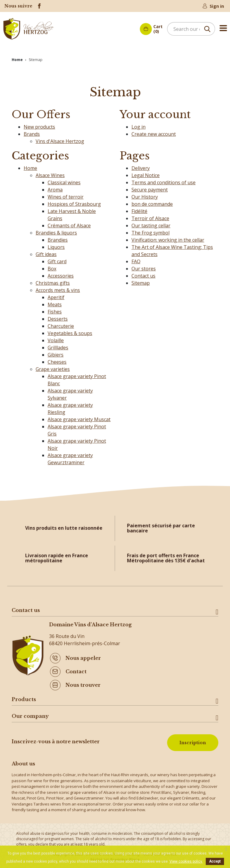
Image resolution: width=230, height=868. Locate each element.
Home (30, 166)
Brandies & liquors (56, 231)
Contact (76, 670)
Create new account (154, 132)
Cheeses (57, 360)
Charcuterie (61, 324)
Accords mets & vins (58, 288)
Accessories (61, 274)
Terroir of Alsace (150, 217)
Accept (215, 861)
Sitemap (141, 281)
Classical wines (64, 181)
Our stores (144, 267)
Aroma (55, 188)
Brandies (58, 238)
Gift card (57, 260)
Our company (30, 714)
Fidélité (139, 209)
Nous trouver (83, 683)
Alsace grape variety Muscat (79, 418)
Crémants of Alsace (69, 224)
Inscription (193, 741)
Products (24, 698)
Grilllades (58, 346)
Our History (145, 195)
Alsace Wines (50, 173)
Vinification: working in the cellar (168, 238)
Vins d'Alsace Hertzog (60, 139)
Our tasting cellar (151, 224)
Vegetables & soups (70, 331)
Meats (55, 303)
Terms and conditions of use (164, 181)
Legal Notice (146, 173)
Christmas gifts (53, 281)
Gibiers (56, 353)
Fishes (55, 310)
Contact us (143, 274)
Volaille (56, 339)
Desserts (58, 317)
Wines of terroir (66, 195)
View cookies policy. (186, 861)
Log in (139, 125)
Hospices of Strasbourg (74, 202)
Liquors (56, 245)
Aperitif (56, 296)
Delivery (141, 166)
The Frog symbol (150, 231)
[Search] (191, 29)
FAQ (136, 260)
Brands (32, 132)
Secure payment (150, 188)
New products (39, 125)
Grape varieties (53, 367)
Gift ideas (46, 252)
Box (52, 267)
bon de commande (152, 202)
